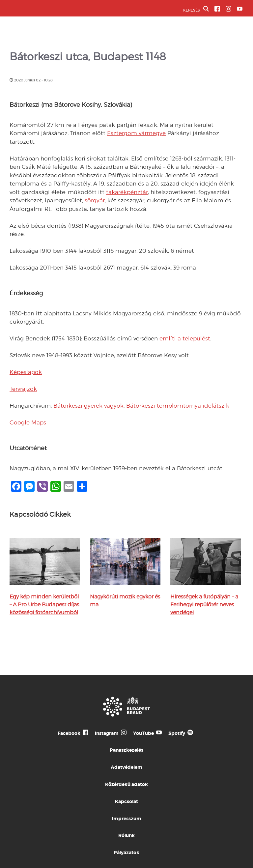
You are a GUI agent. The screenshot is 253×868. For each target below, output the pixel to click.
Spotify (177, 733)
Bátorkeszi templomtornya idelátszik (178, 406)
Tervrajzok (23, 389)
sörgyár (95, 200)
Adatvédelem (126, 767)
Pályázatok (126, 853)
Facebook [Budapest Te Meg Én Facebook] (69, 733)
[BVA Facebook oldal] (217, 9)
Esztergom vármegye (136, 133)
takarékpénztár (127, 192)
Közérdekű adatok (126, 784)
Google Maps (28, 422)
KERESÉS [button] (196, 9)
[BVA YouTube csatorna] (240, 9)
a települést (193, 338)
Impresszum (127, 819)
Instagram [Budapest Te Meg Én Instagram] (107, 733)
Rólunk (126, 835)
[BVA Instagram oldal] (228, 9)
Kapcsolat (126, 801)
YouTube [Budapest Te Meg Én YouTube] (143, 733)
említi (168, 338)
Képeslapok (26, 372)
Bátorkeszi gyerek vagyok (88, 406)
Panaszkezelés (126, 750)
